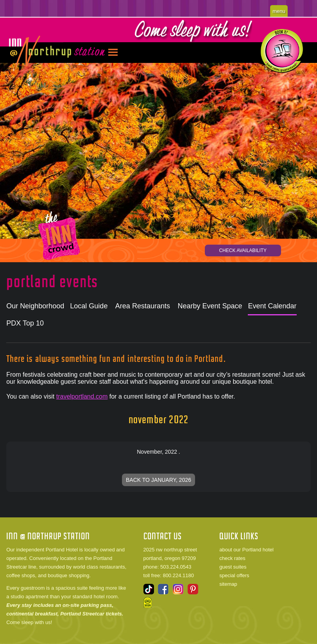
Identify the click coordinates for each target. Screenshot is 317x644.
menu (279, 11)
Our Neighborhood (35, 306)
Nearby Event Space (210, 306)
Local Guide (89, 306)
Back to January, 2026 (158, 480)
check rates (232, 558)
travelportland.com (82, 396)
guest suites (233, 567)
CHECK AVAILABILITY (243, 250)
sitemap (228, 584)
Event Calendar (272, 306)
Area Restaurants (143, 306)
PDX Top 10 (25, 323)
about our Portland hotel (246, 550)
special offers (234, 575)
